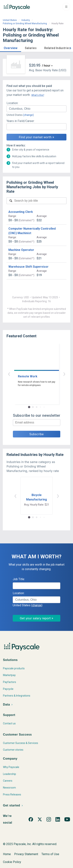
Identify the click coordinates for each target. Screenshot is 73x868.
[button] (11, 47)
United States (10, 20)
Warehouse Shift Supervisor (28, 267)
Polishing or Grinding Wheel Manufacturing (25, 24)
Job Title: (19, 579)
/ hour (46, 66)
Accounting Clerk (21, 212)
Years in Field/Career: (21, 121)
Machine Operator (21, 250)
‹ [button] (9, 374)
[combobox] (36, 109)
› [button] (64, 374)
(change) (28, 115)
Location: (12, 103)
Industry (26, 20)
